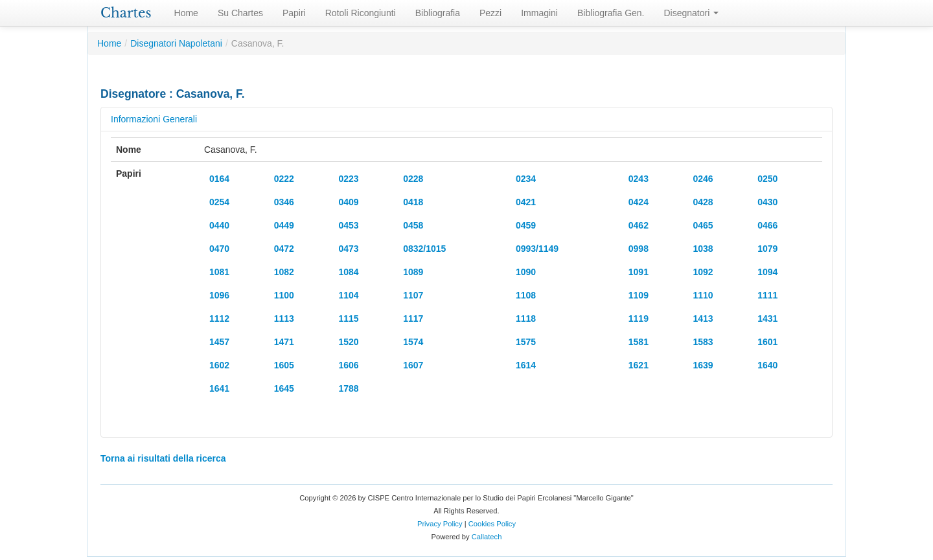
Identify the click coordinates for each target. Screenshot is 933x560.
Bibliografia (438, 13)
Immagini (539, 13)
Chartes (126, 13)
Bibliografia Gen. (611, 13)
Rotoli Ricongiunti (361, 13)
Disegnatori (692, 13)
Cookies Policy (492, 524)
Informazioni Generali (154, 119)
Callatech (487, 537)
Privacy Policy (440, 524)
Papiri (294, 13)
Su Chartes (240, 13)
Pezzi (490, 13)
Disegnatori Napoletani (176, 43)
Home (186, 13)
